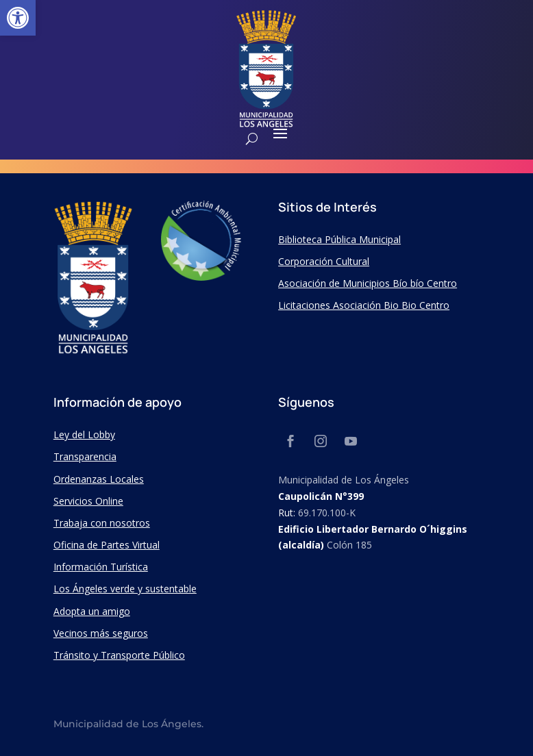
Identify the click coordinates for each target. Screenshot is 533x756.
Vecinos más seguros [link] (101, 633)
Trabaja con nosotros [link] (102, 523)
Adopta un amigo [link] (92, 611)
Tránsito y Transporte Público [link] (119, 655)
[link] (18, 18)
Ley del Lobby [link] (84, 434)
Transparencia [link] (85, 456)
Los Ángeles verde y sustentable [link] (125, 589)
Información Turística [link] (101, 567)
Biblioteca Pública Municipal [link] (339, 239)
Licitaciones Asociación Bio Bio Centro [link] (364, 305)
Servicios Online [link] (88, 501)
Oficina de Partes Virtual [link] (107, 545)
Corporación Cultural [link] (324, 261)
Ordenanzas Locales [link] (99, 479)
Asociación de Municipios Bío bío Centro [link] (368, 283)
